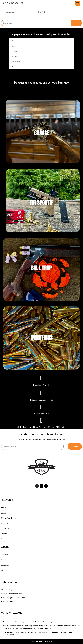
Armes (41, 46)
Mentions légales (8, 590)
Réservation (6, 560)
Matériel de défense (9, 518)
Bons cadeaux (16, 67)
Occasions (15, 41)
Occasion (5, 508)
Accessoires (41, 62)
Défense (41, 51)
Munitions (41, 56)
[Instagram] (37, 486)
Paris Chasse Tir (12, 3)
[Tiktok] (41, 486)
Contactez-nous (7, 602)
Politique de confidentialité (12, 594)
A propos (5, 555)
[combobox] (36, 23)
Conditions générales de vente (13, 598)
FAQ (3, 570)
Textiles (4, 534)
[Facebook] (46, 486)
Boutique (7, 500)
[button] (42, 12)
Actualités (5, 565)
